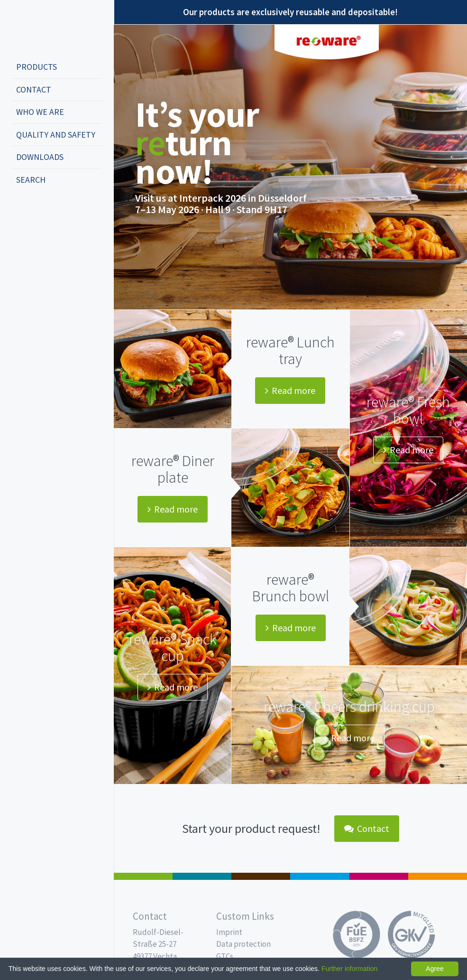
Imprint (229, 932)
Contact (34, 89)
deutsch (22, 211)
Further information (349, 969)
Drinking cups (320, 876)
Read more (290, 390)
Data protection (243, 944)
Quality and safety (56, 135)
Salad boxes (143, 876)
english (36, 211)
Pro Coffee (261, 876)
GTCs (225, 956)
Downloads (40, 157)
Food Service (379, 876)
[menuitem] (57, 67)
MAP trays (202, 876)
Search (31, 180)
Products (37, 67)
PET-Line (438, 876)
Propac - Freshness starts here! (47, 28)
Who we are (40, 112)
